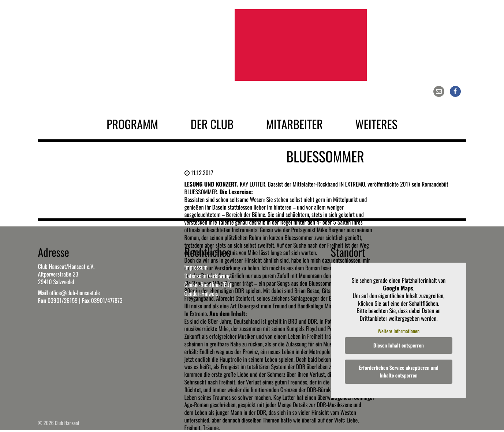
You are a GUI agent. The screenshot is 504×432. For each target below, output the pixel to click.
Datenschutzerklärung (208, 276)
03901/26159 (63, 300)
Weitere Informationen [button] (398, 331)
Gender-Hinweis (201, 293)
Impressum (196, 267)
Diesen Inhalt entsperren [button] (399, 345)
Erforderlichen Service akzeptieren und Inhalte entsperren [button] (398, 372)
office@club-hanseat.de (75, 293)
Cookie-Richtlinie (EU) (208, 285)
